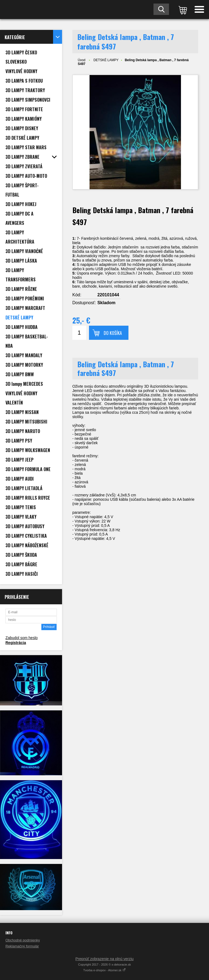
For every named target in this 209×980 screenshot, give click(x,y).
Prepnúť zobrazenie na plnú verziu (104, 959)
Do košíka (113, 333)
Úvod (82, 60)
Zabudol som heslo (21, 638)
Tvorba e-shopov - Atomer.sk (105, 970)
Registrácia (16, 643)
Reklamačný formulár (22, 946)
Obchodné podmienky (23, 940)
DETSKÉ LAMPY (106, 60)
